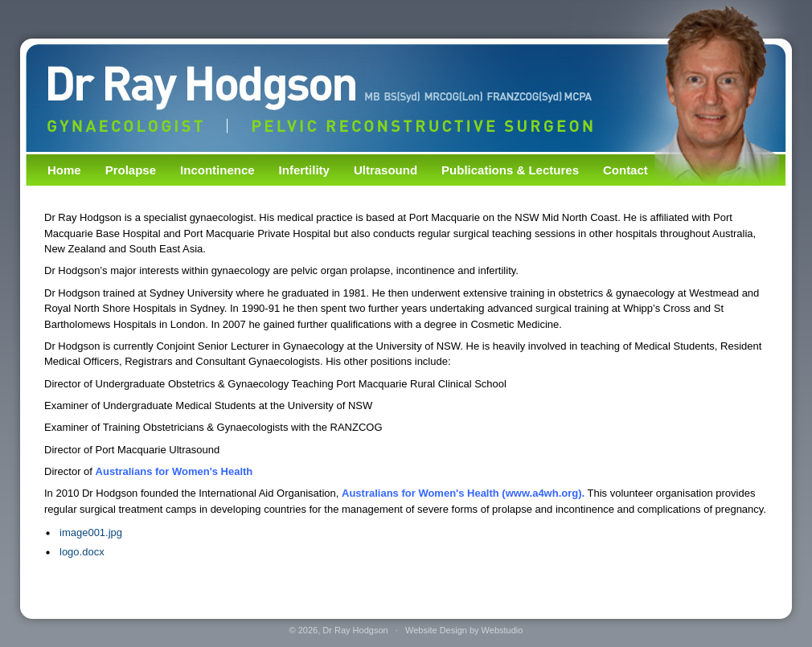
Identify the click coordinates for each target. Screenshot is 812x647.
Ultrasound (385, 170)
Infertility (304, 170)
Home (64, 170)
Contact (625, 170)
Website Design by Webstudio (464, 630)
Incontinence (217, 170)
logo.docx (82, 552)
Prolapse (131, 170)
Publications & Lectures (510, 170)
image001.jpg (91, 532)
